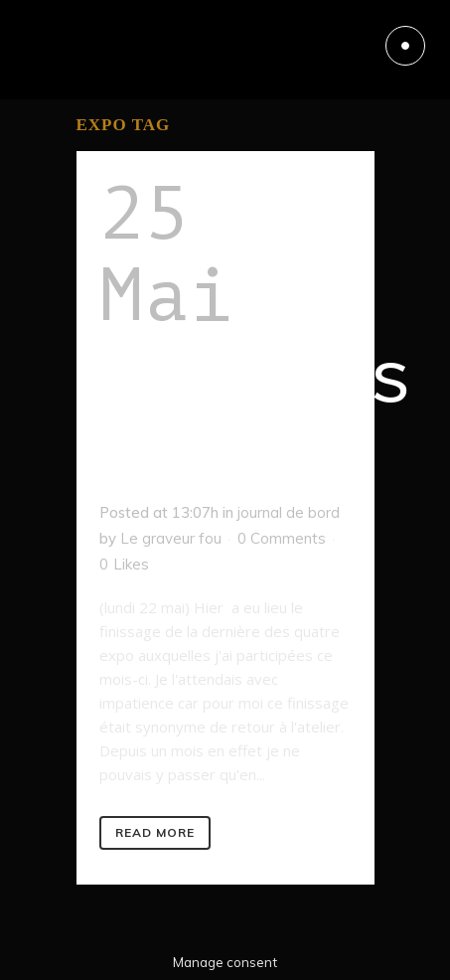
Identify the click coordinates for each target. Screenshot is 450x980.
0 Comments (282, 538)
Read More (155, 832)
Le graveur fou (171, 538)
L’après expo (256, 418)
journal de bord (289, 512)
